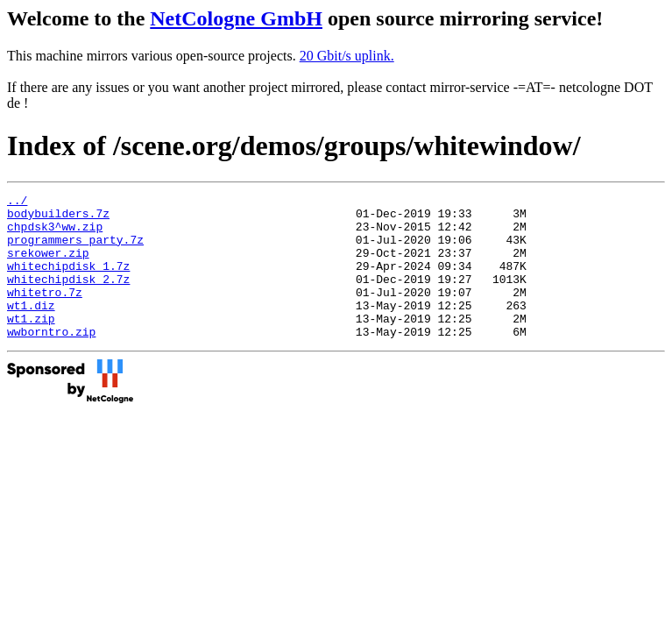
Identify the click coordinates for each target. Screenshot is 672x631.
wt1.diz (31, 329)
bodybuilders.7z (58, 218)
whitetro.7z (45, 313)
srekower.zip (48, 266)
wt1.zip (31, 344)
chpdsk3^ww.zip (55, 234)
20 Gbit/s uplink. (347, 56)
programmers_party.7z (75, 250)
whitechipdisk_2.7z (68, 297)
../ (17, 202)
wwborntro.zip (51, 360)
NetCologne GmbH (236, 18)
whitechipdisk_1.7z (68, 281)
